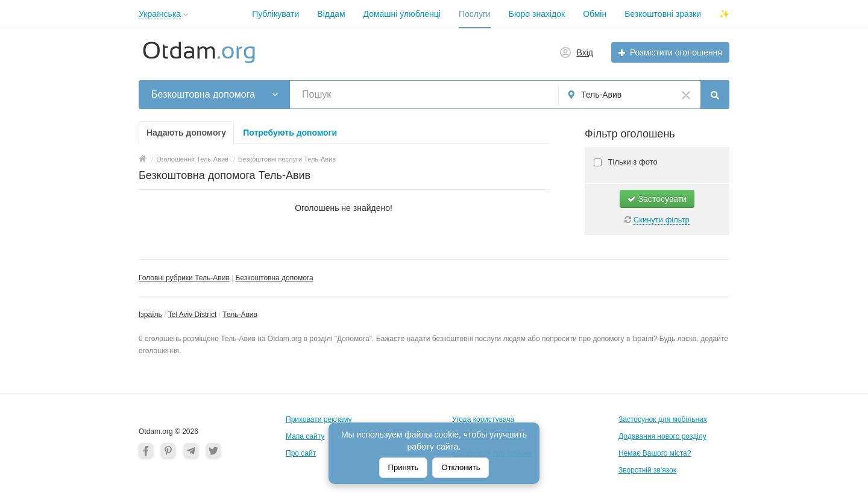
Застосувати (657, 199)
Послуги (475, 14)
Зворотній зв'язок (647, 470)
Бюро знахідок (537, 14)
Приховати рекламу (319, 419)
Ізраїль (150, 315)
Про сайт (301, 453)
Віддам (331, 14)
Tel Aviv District (192, 315)
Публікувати (275, 14)
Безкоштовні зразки (663, 14)
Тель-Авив (240, 315)
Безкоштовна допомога (275, 278)
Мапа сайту (305, 436)
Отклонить (461, 467)
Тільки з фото (632, 162)
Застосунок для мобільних (663, 419)
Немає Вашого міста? (655, 453)
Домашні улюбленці (402, 14)
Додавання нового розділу (662, 436)
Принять (404, 467)
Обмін (595, 14)
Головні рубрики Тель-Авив (184, 278)
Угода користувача (483, 419)
